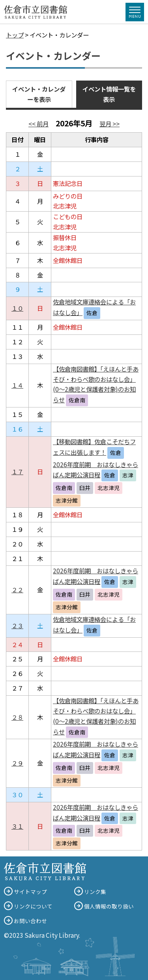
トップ (15, 35)
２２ (17, 590)
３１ (17, 826)
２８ (17, 717)
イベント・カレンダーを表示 (39, 94)
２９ (17, 763)
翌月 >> (110, 124)
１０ (17, 308)
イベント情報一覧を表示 (109, 94)
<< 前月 (38, 124)
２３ (17, 625)
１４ (17, 385)
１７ (17, 471)
